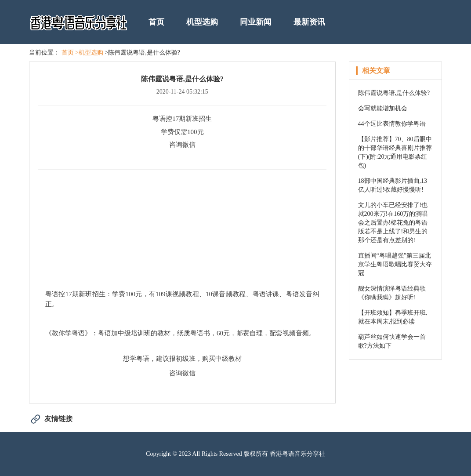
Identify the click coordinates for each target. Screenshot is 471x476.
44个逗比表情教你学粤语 (392, 124)
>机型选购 (89, 53)
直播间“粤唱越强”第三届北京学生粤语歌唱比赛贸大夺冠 (395, 264)
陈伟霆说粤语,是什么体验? (394, 93)
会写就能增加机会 (383, 108)
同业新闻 (256, 22)
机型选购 (202, 22)
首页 (156, 22)
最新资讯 (309, 22)
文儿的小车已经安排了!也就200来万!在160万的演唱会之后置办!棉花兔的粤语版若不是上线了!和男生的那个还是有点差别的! (393, 223)
